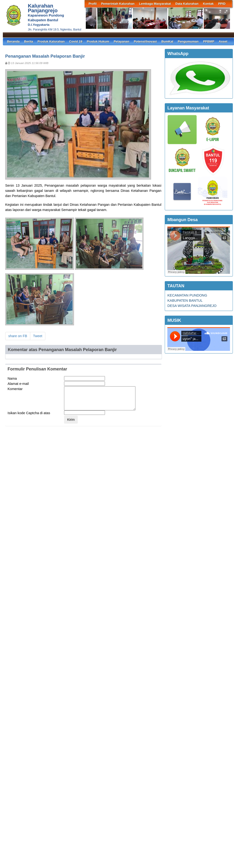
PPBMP (209, 41)
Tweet (38, 336)
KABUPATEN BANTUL (185, 301)
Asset (223, 41)
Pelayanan (121, 41)
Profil (93, 4)
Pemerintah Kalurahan (118, 4)
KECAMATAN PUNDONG (187, 295)
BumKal (167, 41)
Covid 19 (76, 41)
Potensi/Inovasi (145, 41)
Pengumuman (188, 41)
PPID (222, 4)
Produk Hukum (98, 41)
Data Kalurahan (187, 4)
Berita (29, 41)
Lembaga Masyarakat (155, 4)
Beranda (13, 41)
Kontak (208, 4)
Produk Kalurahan (51, 41)
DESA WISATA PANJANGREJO (192, 306)
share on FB (18, 336)
